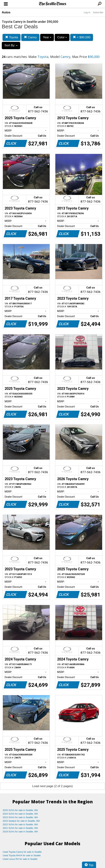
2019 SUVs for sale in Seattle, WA (20, 832)
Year (47, 37)
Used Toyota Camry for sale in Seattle (22, 852)
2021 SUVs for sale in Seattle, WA (20, 828)
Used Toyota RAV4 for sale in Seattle (22, 855)
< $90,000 (82, 37)
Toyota (12, 37)
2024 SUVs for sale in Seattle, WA (20, 814)
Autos (6, 12)
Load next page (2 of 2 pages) (53, 786)
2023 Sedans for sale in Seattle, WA (21, 821)
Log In (87, 12)
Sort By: (11, 45)
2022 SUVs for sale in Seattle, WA (20, 824)
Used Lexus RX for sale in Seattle (20, 859)
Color (62, 37)
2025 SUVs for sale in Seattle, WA (20, 810)
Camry (30, 37)
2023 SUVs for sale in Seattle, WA (20, 817)
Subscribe (98, 12)
